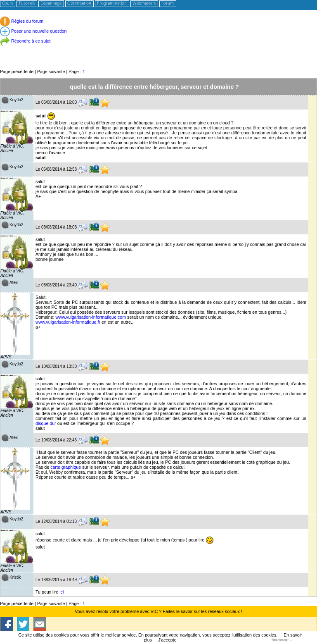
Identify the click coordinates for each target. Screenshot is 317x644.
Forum (168, 4)
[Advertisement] (158, 49)
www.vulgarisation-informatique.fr (68, 322)
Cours (7, 4)
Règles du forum (22, 21)
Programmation (112, 4)
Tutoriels (27, 4)
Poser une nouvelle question (33, 31)
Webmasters (144, 4)
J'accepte (167, 640)
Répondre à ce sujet (25, 41)
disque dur (46, 423)
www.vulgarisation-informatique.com (91, 317)
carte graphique (66, 467)
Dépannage (51, 4)
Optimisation (79, 4)
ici (62, 592)
